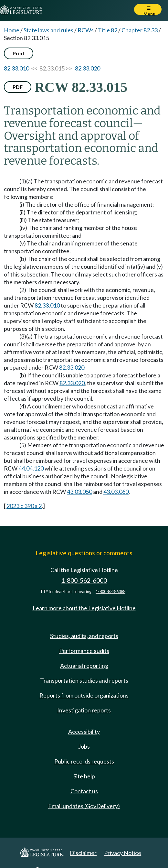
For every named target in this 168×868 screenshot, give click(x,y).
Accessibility (84, 732)
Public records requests (84, 761)
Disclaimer (83, 853)
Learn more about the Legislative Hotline (84, 608)
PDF (18, 87)
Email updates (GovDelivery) (84, 806)
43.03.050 (79, 492)
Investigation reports (84, 710)
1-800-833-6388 (110, 592)
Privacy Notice (123, 853)
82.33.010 (16, 68)
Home (12, 30)
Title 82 (108, 30)
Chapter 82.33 (140, 30)
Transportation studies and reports (84, 680)
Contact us (84, 791)
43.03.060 (116, 492)
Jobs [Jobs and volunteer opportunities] (84, 746)
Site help (84, 776)
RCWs (86, 30)
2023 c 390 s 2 (24, 506)
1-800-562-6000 (84, 580)
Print (19, 53)
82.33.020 (88, 68)
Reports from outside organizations (84, 695)
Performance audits (84, 651)
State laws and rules (48, 30)
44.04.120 (31, 468)
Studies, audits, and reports (84, 636)
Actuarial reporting (84, 666)
